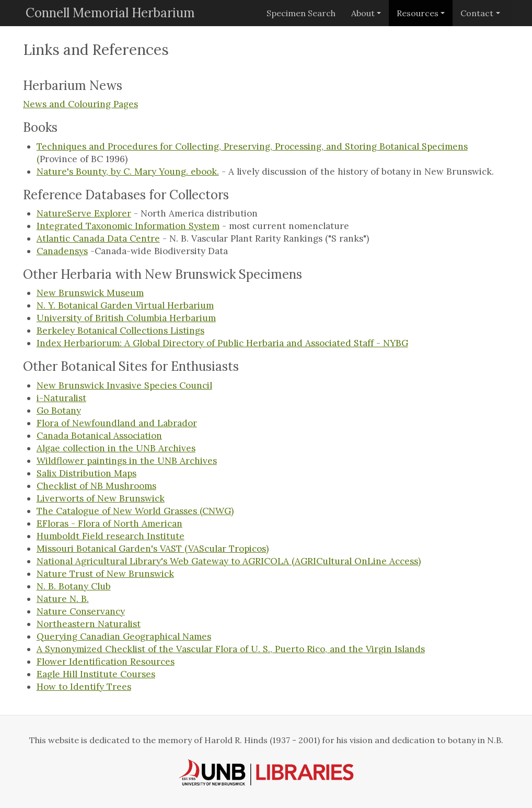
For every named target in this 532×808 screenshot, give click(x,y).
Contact (477, 13)
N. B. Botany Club (74, 586)
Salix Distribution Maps (86, 473)
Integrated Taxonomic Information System (128, 226)
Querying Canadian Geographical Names (124, 636)
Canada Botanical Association (99, 436)
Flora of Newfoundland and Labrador (117, 423)
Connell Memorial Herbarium (110, 13)
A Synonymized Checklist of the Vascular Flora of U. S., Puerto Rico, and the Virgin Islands (231, 649)
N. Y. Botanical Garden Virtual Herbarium (125, 305)
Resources (418, 13)
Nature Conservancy (81, 611)
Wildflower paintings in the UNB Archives (127, 461)
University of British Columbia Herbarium (126, 318)
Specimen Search (301, 13)
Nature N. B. (63, 599)
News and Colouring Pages (80, 104)
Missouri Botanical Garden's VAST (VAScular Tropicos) (153, 549)
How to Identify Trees (84, 687)
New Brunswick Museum (90, 293)
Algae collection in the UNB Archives (116, 448)
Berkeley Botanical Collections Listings (120, 331)
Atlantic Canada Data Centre (98, 238)
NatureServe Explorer (84, 213)
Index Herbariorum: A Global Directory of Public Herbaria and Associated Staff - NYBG (222, 343)
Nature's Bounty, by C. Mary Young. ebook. (128, 172)
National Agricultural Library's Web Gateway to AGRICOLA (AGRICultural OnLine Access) (229, 561)
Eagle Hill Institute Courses (96, 674)
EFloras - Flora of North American (109, 524)
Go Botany (59, 411)
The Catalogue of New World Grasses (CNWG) (135, 511)
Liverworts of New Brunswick (101, 498)
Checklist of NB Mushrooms (96, 486)
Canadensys (62, 251)
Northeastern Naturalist (89, 624)
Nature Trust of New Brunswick (105, 574)
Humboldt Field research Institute (111, 536)
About (363, 13)
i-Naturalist (61, 398)
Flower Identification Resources (106, 662)
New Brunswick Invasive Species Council (124, 385)
